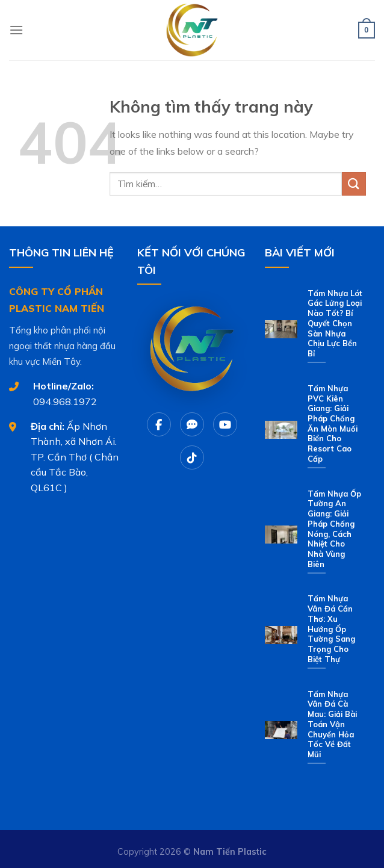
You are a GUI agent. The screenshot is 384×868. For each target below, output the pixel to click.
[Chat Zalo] (192, 424)
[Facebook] (159, 424)
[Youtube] (225, 424)
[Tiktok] (192, 457)
